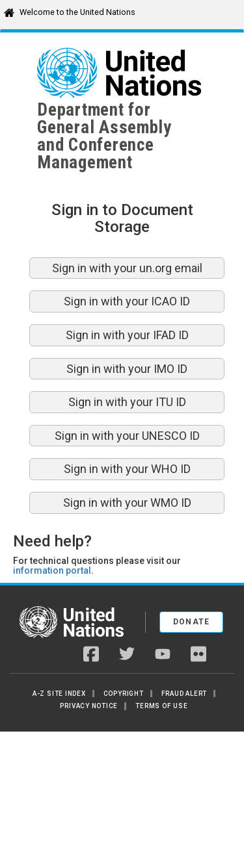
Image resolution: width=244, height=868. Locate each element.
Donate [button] (192, 622)
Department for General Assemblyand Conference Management (104, 136)
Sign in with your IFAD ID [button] (127, 335)
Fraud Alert (184, 694)
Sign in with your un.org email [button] (127, 268)
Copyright (124, 694)
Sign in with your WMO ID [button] (127, 503)
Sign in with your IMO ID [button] (127, 369)
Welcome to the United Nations (77, 12)
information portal (52, 570)
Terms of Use (161, 706)
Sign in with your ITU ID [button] (127, 402)
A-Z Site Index (59, 694)
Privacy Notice (89, 706)
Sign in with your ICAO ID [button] (127, 301)
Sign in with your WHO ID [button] (127, 469)
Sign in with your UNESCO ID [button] (127, 436)
